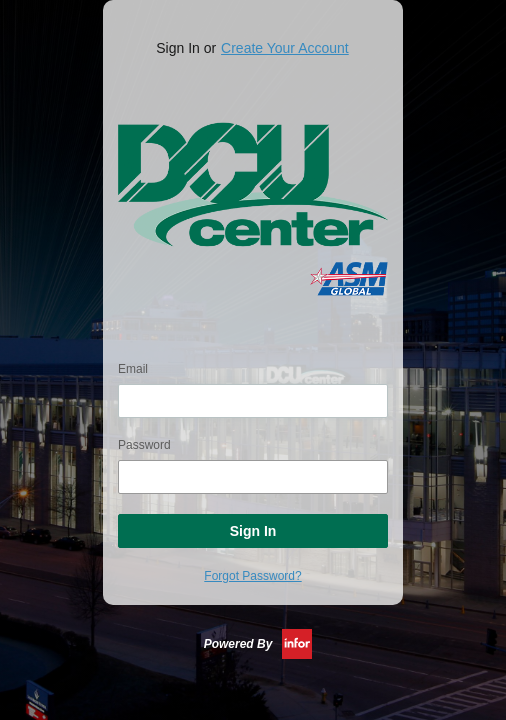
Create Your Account (285, 48)
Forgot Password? (252, 576)
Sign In (253, 531)
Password (144, 445)
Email (133, 369)
